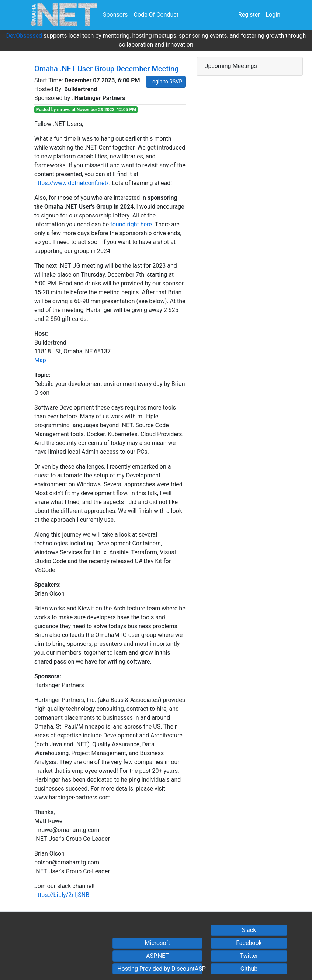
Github (249, 969)
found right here (131, 224)
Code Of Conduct (156, 15)
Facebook (249, 943)
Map (40, 360)
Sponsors (115, 15)
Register (249, 15)
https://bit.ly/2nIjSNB (62, 895)
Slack (249, 930)
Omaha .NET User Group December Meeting (107, 69)
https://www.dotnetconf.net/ (72, 183)
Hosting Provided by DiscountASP (160, 969)
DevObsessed (24, 36)
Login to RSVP (166, 82)
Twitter (249, 956)
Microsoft (158, 943)
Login (273, 15)
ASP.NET (157, 956)
